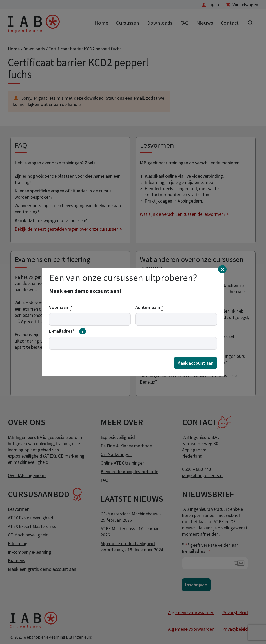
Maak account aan (195, 363)
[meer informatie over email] (83, 331)
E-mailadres (68, 331)
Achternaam (149, 307)
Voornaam (61, 307)
